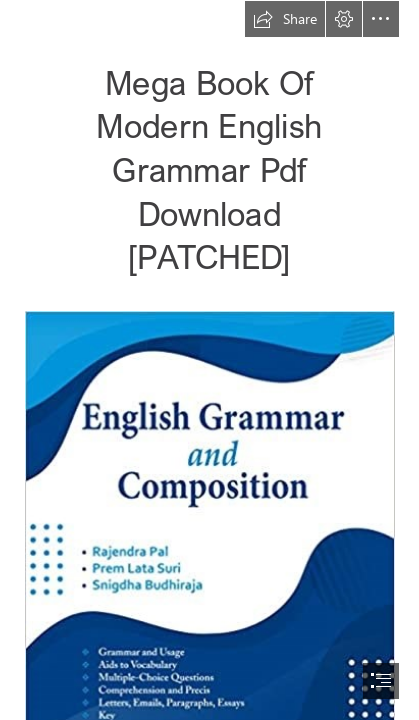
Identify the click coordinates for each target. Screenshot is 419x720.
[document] (209, 360)
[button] (285, 19)
